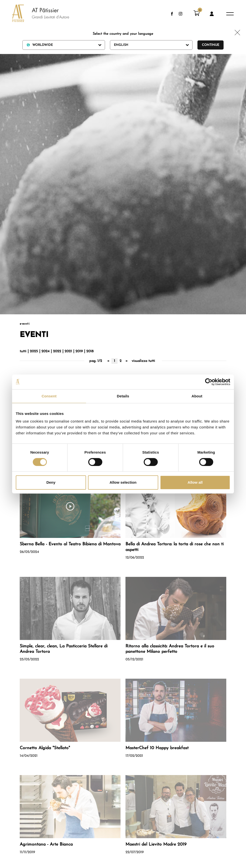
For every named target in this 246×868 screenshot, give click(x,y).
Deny (51, 482)
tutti (23, 351)
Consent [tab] (49, 396)
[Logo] (36, 14)
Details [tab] (123, 396)
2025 (34, 351)
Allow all (195, 482)
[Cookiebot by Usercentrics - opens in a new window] (209, 382)
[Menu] (230, 14)
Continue (211, 45)
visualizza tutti (143, 361)
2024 (45, 351)
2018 (90, 351)
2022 (57, 351)
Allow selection (123, 482)
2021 (68, 351)
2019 (79, 351)
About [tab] (197, 396)
